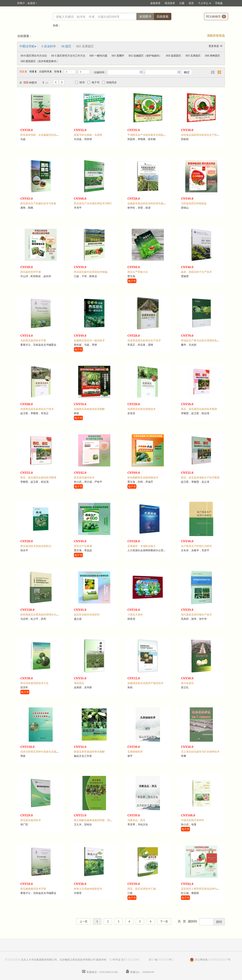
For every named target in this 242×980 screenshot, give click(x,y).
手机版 (219, 3)
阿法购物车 (216, 16)
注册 (182, 3)
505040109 (148, 972)
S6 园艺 (66, 46)
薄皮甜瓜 (79, 683)
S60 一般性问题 (98, 56)
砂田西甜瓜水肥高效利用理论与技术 (41, 615)
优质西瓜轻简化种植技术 (142, 409)
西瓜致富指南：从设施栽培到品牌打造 (42, 135)
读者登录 (155, 3)
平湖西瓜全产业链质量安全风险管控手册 (151, 135)
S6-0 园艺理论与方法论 (34, 56)
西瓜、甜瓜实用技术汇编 (142, 889)
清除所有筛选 (216, 35)
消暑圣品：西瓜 (136, 820)
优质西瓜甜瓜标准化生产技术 (37, 409)
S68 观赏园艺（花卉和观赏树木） (40, 61)
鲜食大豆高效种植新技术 (88, 889)
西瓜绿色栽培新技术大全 (34, 683)
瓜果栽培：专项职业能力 (142, 546)
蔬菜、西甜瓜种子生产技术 (196, 272)
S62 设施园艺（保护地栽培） (145, 56)
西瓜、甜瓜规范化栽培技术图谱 (199, 409)
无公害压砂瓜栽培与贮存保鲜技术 (200, 752)
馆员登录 (170, 3)
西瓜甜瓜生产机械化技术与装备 (38, 203)
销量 (33, 71)
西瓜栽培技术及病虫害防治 (36, 546)
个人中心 (203, 3)
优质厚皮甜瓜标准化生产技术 (144, 340)
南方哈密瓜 (187, 683)
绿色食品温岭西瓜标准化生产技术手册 (203, 135)
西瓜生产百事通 (83, 546)
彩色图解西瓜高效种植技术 (143, 477)
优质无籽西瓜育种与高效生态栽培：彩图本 (45, 752)
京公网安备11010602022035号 (213, 960)
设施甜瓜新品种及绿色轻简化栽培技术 (149, 203)
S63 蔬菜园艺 (174, 56)
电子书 (93, 82)
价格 (57, 71)
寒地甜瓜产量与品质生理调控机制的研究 (204, 340)
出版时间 (46, 71)
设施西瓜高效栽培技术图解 (89, 409)
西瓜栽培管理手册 (31, 272)
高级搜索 (163, 16)
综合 (23, 71)
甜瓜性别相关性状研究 (87, 615)
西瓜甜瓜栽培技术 (84, 477)
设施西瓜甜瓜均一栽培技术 (89, 340)
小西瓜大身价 (135, 615)
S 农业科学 (49, 46)
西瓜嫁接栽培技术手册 (33, 889)
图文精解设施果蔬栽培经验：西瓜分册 (96, 820)
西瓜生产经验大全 (138, 272)
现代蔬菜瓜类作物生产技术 (196, 615)
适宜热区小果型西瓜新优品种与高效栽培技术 (207, 889)
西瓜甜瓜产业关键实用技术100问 (93, 203)
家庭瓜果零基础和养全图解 (89, 752)
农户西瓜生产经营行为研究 (196, 546)
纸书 (80, 82)
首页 (191, 3)
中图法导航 (27, 46)
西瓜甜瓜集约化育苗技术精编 (91, 272)
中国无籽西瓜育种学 (193, 820)
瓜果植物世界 (135, 752)
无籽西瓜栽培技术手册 (33, 340)
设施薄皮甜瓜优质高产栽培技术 (145, 683)
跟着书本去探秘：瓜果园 (88, 135)
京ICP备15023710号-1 (161, 960)
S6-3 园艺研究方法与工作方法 (68, 56)
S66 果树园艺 (213, 56)
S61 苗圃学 (118, 56)
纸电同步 (109, 82)
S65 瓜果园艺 (193, 56)
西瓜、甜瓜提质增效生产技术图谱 (200, 477)
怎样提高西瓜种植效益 (194, 203)
